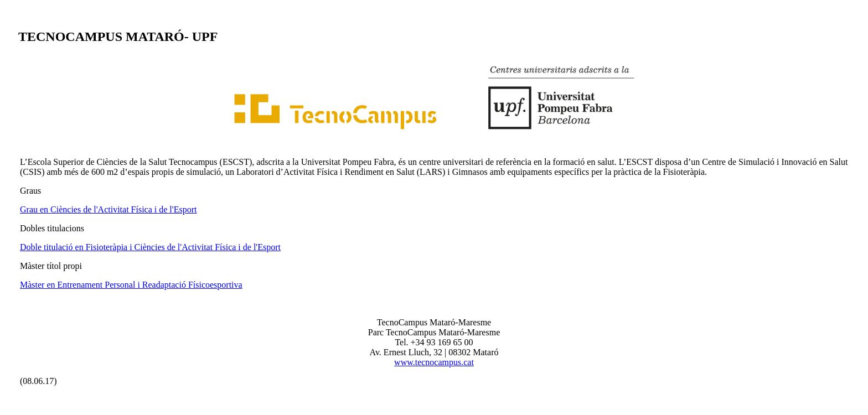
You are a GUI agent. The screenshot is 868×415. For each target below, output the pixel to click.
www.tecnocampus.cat (434, 362)
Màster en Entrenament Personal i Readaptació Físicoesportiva (131, 285)
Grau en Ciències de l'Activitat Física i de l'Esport (108, 209)
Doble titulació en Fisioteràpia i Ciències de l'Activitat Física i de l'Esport (150, 247)
